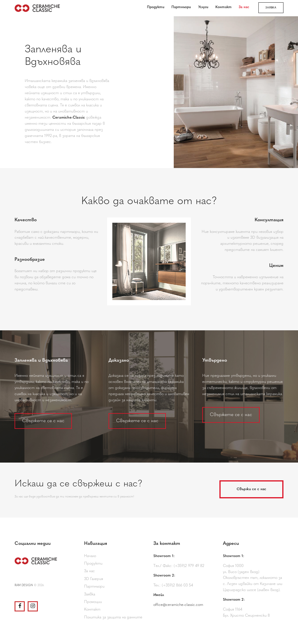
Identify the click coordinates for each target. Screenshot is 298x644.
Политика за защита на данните (113, 617)
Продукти (93, 564)
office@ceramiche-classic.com (178, 605)
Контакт (92, 610)
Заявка (90, 594)
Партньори (94, 587)
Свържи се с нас (251, 489)
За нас (89, 571)
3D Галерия (94, 579)
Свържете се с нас (43, 421)
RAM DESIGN (24, 585)
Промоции (93, 602)
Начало (90, 556)
